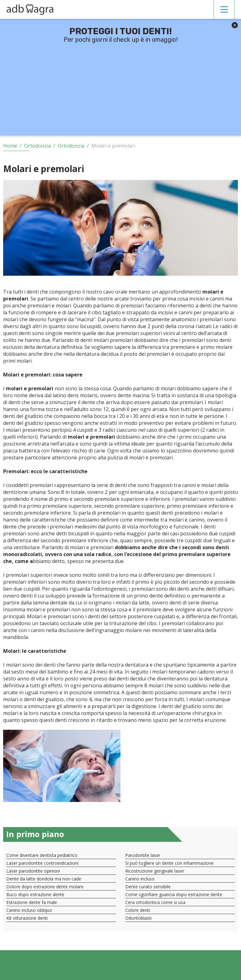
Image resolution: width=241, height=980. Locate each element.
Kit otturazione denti (27, 918)
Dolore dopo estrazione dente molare (45, 887)
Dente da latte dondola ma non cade (44, 879)
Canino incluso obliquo (29, 910)
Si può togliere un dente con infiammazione (169, 863)
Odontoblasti (138, 918)
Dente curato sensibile (148, 887)
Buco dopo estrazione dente (35, 894)
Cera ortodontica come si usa (155, 902)
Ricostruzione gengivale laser (155, 871)
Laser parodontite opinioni (33, 871)
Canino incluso (140, 879)
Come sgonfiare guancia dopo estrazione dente (174, 894)
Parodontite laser (143, 855)
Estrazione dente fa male (32, 902)
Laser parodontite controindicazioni (42, 863)
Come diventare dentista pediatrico (42, 855)
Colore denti (138, 910)
